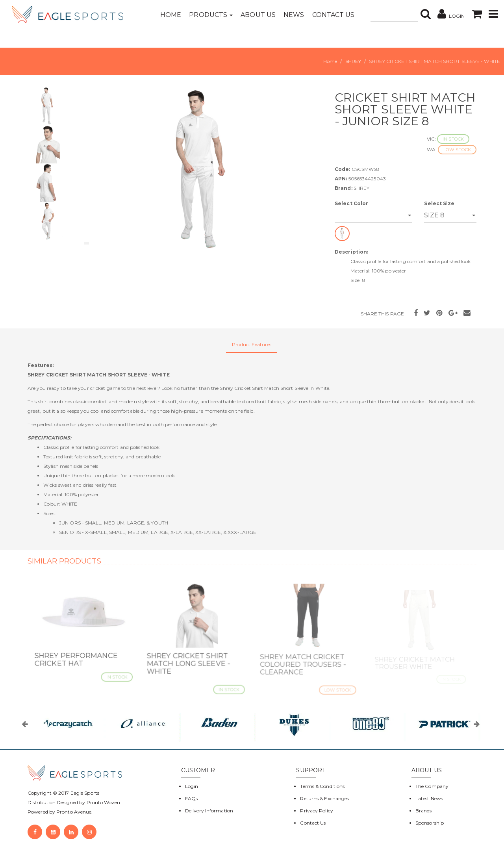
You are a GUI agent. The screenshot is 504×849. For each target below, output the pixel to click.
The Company (432, 786)
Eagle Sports (84, 793)
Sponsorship (430, 823)
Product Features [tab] (252, 344)
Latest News (429, 798)
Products (211, 15)
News (294, 15)
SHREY (353, 61)
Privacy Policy (316, 811)
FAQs (191, 798)
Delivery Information (209, 811)
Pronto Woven (103, 802)
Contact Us (334, 15)
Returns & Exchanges (324, 798)
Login (192, 786)
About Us (258, 15)
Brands (424, 811)
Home (171, 15)
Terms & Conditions (322, 786)
